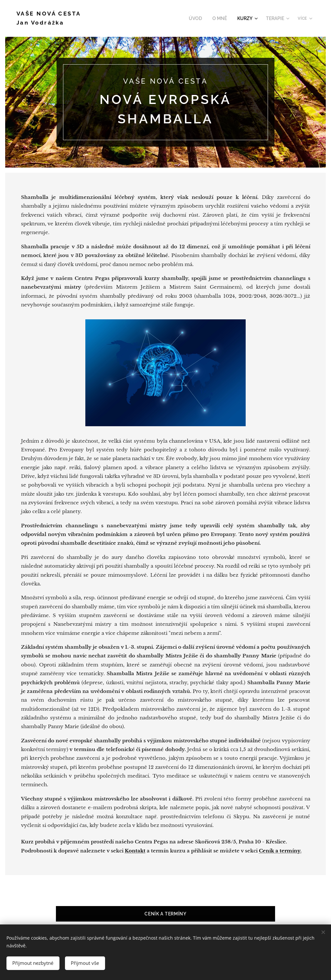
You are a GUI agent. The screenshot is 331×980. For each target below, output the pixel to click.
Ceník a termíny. (280, 851)
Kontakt (135, 851)
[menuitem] (201, 18)
